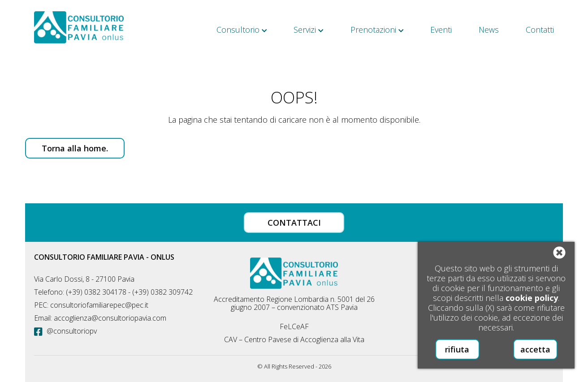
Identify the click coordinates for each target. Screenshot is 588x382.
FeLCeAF (294, 326)
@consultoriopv (65, 331)
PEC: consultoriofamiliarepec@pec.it (91, 305)
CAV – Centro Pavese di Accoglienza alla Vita (294, 339)
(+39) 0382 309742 (162, 292)
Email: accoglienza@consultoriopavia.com (100, 318)
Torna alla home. (75, 148)
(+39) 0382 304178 (96, 292)
